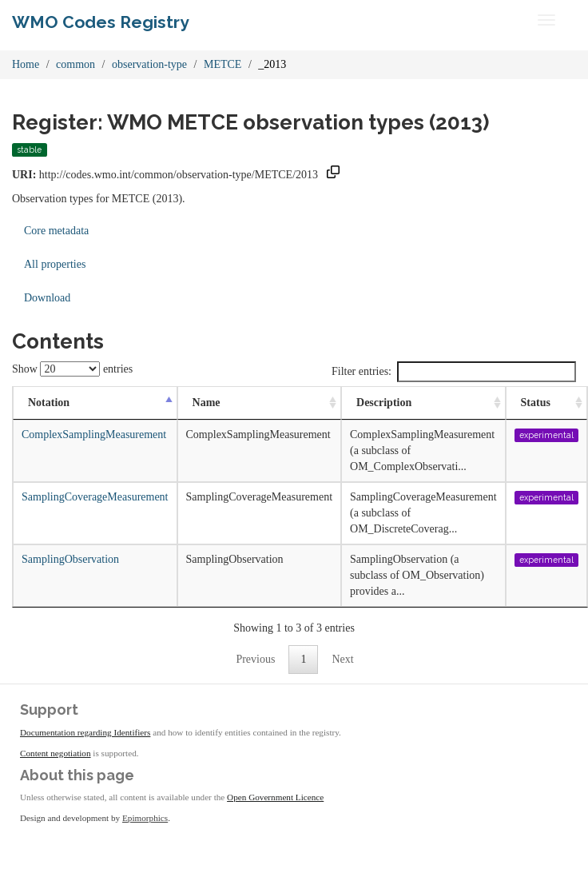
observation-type (149, 64)
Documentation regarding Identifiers (85, 732)
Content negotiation (56, 753)
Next (342, 659)
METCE (222, 64)
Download (47, 298)
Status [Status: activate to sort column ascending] (536, 403)
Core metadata (56, 231)
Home (26, 64)
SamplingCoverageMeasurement (95, 497)
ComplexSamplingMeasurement (94, 435)
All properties (55, 264)
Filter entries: (454, 372)
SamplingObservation (70, 559)
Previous (255, 659)
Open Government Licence (275, 797)
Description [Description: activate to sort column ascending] (384, 403)
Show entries (72, 369)
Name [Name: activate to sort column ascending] (207, 403)
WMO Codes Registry (101, 22)
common (75, 64)
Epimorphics (145, 818)
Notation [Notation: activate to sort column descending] (49, 403)
